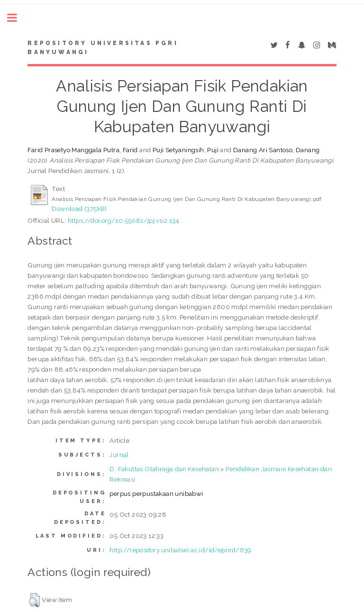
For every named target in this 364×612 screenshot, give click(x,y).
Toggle (17, 18)
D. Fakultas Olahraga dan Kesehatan (164, 469)
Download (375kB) (79, 209)
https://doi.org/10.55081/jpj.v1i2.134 (124, 220)
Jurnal (119, 455)
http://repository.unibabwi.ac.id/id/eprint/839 (180, 550)
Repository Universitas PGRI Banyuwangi (103, 48)
